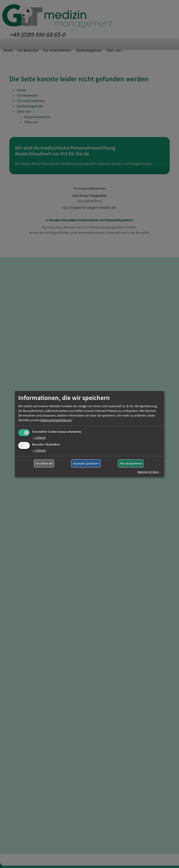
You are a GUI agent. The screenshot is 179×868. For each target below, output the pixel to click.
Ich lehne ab (44, 463)
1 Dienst (39, 437)
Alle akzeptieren (131, 463)
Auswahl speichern (86, 463)
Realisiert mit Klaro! (148, 472)
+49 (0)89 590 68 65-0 (37, 34)
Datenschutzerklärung (56, 420)
